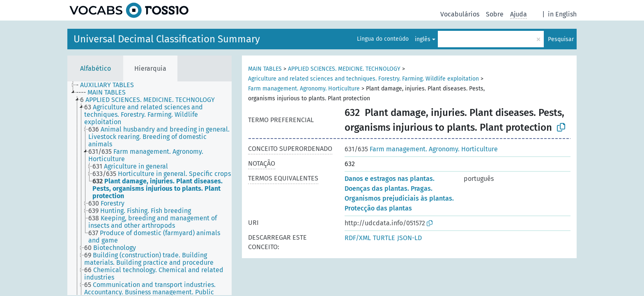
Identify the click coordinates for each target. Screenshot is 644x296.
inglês (423, 39)
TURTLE (384, 238)
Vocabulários (460, 14)
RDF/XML (358, 238)
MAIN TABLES (265, 69)
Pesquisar (561, 39)
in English (562, 14)
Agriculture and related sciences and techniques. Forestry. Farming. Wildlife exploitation (363, 79)
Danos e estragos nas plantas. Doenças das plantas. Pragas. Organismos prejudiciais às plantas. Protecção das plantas (399, 193)
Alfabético (95, 68)
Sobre (495, 14)
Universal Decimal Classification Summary (167, 39)
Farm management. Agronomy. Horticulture (304, 89)
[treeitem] (108, 85)
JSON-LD (409, 238)
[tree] (149, 188)
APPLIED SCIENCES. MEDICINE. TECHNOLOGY (344, 69)
